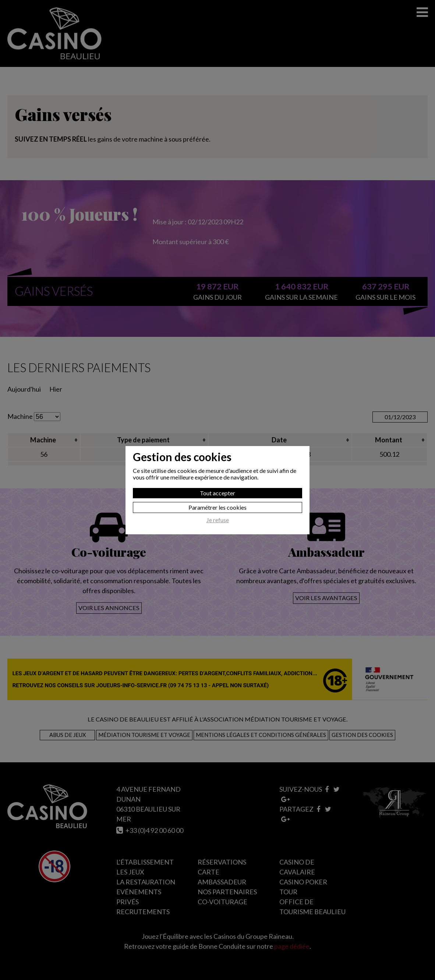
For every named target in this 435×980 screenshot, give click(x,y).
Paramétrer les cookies (217, 507)
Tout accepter (217, 493)
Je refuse (218, 520)
